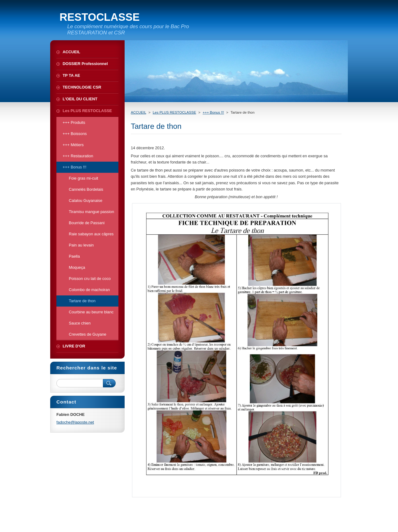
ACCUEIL (139, 112)
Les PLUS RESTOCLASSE (175, 112)
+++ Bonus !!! (213, 112)
